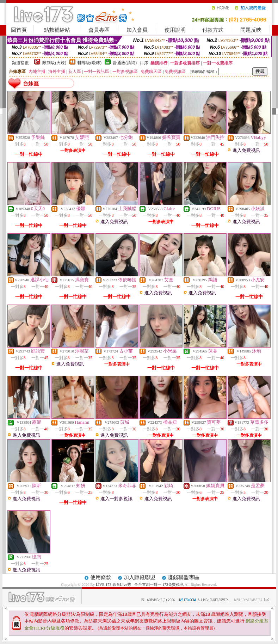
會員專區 (99, 30)
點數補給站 (57, 30)
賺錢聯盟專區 (184, 577)
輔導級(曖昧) (89, 63)
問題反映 (251, 30)
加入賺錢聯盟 (140, 577)
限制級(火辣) (54, 63)
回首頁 (19, 30)
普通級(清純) (125, 63)
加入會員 (137, 30)
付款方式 (213, 30)
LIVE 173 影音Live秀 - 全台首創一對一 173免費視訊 (140, 584)
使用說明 (175, 30)
